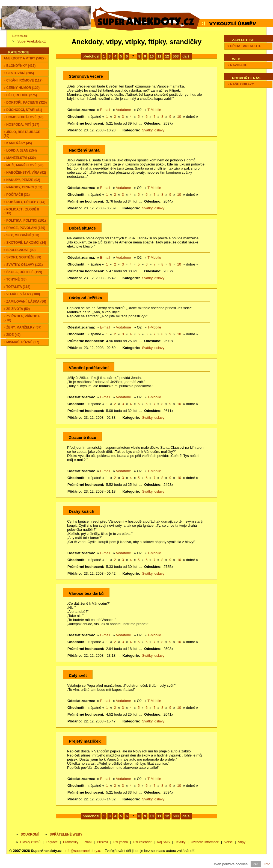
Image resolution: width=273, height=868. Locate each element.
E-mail (105, 110)
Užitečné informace (205, 842)
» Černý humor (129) (22, 88)
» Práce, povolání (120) (24, 228)
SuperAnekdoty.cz (32, 41)
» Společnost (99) (20, 250)
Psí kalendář (142, 842)
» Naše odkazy (241, 84)
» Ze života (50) (17, 309)
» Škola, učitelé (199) (23, 272)
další (186, 56)
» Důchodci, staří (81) (23, 110)
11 (159, 56)
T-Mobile (154, 110)
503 (176, 56)
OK (256, 864)
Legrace (52, 842)
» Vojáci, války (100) (22, 294)
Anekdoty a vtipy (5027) (25, 58)
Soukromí (30, 834)
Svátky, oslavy (153, 130)
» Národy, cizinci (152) (23, 187)
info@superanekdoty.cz (83, 851)
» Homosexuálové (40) (23, 117)
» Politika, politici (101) (25, 221)
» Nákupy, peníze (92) (22, 180)
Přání (88, 842)
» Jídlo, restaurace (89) (22, 134)
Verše (229, 842)
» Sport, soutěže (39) (22, 257)
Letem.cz (20, 36)
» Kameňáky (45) (18, 143)
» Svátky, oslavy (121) (23, 265)
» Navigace (237, 65)
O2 (139, 110)
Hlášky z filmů (30, 842)
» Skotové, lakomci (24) (25, 243)
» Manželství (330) (20, 158)
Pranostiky (71, 842)
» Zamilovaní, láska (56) (25, 302)
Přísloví (102, 842)
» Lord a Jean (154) (20, 150)
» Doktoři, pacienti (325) (25, 103)
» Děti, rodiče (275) (20, 95)
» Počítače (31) (17, 195)
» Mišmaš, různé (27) (21, 342)
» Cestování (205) (19, 73)
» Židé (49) (12, 335)
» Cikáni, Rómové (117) (23, 80)
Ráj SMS (163, 842)
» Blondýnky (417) (20, 66)
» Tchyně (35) (15, 279)
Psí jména (121, 842)
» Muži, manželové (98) (23, 165)
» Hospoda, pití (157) (21, 125)
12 (167, 56)
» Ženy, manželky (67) (22, 327)
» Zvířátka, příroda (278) (22, 318)
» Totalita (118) (17, 287)
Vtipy (242, 842)
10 (152, 56)
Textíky (180, 842)
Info (267, 864)
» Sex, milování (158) (21, 235)
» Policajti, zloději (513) (21, 211)
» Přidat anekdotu (244, 46)
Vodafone (124, 110)
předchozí (91, 56)
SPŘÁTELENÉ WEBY (66, 834)
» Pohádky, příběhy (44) (24, 202)
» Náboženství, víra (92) (25, 173)
